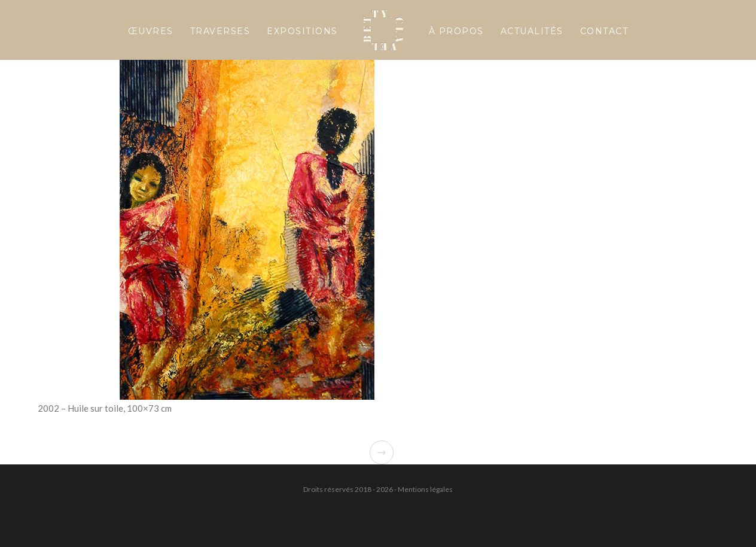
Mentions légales (425, 489)
